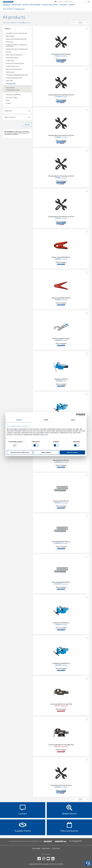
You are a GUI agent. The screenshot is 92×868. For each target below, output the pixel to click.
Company (71, 5)
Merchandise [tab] (10, 36)
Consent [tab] (19, 420)
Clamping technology (13, 90)
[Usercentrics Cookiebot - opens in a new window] (77, 415)
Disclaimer (36, 849)
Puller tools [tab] (10, 42)
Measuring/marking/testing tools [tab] (16, 39)
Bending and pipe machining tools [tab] (17, 49)
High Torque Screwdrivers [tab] (14, 55)
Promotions (16, 5)
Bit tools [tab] (9, 52)
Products (7, 5)
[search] (81, 2)
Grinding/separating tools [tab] (14, 78)
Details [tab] (46, 420)
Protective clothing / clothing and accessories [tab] (16, 46)
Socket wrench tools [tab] (12, 66)
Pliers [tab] (8, 100)
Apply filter (27, 125)
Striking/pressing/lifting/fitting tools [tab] (17, 75)
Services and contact (50, 5)
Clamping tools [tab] (11, 84)
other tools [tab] (9, 81)
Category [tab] (7, 29)
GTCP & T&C (56, 849)
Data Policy (46, 849)
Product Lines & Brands (32, 5)
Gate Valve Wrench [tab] (12, 58)
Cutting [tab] (8, 103)
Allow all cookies (72, 452)
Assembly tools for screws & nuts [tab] (17, 33)
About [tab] (73, 420)
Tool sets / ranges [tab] (12, 98)
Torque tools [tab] (10, 61)
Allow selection (46, 452)
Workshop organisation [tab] (13, 95)
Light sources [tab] (10, 72)
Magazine (63, 5)
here (46, 435)
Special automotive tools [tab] (14, 69)
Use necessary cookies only (20, 452)
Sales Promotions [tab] (10, 117)
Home (5, 9)
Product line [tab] (8, 111)
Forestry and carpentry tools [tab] (15, 64)
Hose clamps (10, 88)
